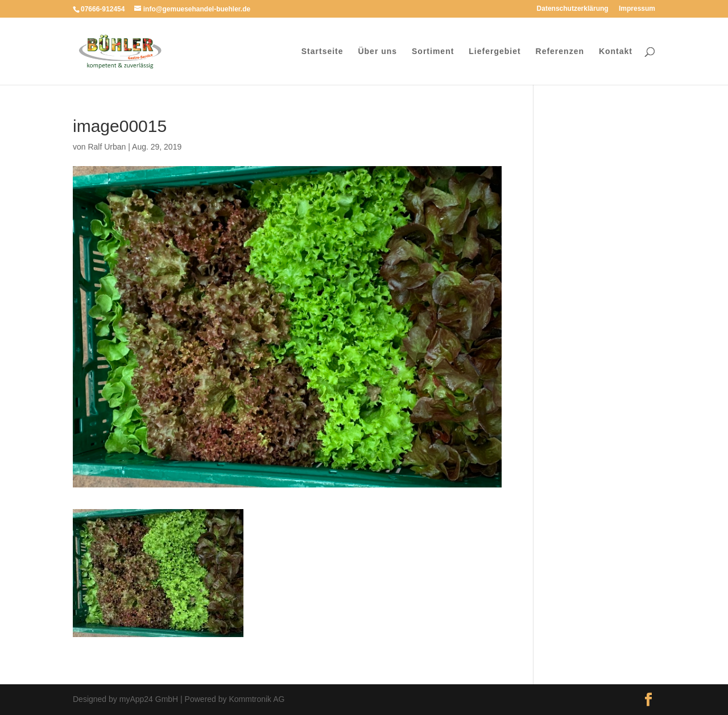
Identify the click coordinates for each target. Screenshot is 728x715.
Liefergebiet (495, 51)
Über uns (377, 51)
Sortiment (433, 51)
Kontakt (616, 51)
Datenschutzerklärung (573, 9)
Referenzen (560, 51)
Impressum (637, 9)
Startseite (322, 51)
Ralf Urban (107, 147)
